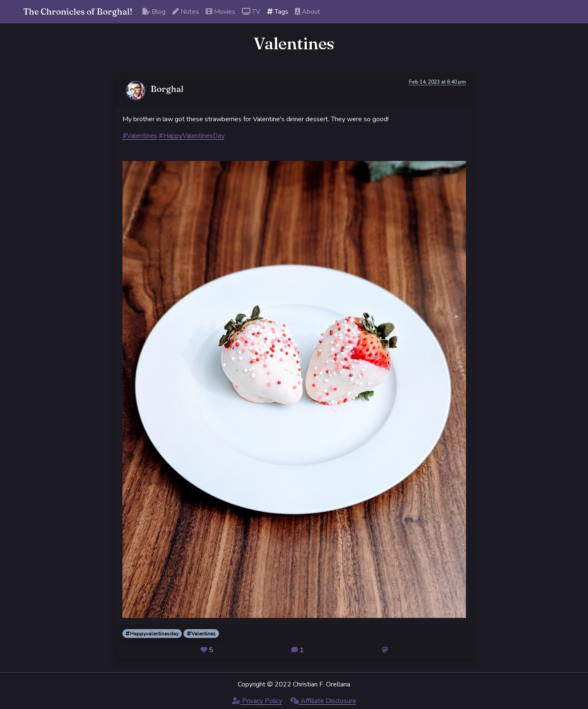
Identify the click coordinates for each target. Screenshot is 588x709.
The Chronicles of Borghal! (78, 11)
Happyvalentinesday (152, 634)
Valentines (201, 634)
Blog (154, 12)
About (308, 12)
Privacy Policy (257, 701)
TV (251, 12)
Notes (186, 12)
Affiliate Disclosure (323, 701)
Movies (220, 12)
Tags (278, 12)
